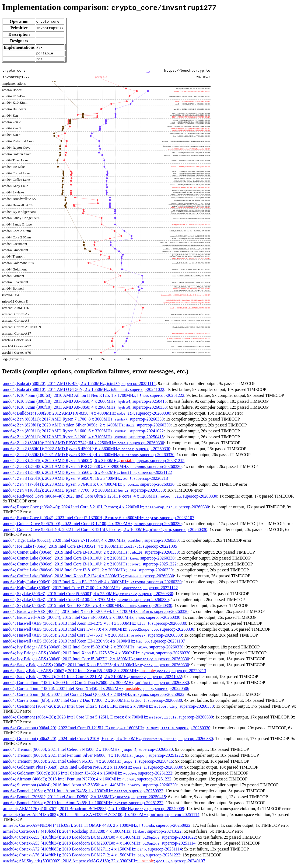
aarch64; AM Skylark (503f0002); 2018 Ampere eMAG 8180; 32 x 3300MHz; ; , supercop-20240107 (104, 862)
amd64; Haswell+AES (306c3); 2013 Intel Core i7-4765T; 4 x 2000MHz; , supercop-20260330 (92, 637)
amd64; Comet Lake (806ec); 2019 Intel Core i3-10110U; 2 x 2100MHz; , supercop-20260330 (91, 554)
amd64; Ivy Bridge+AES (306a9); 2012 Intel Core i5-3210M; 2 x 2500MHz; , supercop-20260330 (93, 649)
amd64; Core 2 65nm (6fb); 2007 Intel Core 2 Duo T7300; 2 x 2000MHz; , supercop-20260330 (92, 702)
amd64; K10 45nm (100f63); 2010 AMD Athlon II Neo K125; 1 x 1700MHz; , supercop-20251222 (94, 397)
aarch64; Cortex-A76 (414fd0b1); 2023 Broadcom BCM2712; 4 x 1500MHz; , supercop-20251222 (92, 857)
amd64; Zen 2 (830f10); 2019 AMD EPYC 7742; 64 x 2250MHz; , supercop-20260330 (84, 444)
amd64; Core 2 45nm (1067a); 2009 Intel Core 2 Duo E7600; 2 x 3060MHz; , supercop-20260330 (96, 684)
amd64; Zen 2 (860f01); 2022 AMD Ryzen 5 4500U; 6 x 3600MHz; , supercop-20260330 (87, 450)
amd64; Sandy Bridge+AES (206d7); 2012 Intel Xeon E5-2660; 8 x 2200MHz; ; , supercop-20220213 (104, 672)
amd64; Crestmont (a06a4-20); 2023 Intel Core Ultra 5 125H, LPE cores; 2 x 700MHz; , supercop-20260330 (108, 708)
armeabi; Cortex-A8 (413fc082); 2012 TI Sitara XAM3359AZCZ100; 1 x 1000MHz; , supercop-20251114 (101, 816)
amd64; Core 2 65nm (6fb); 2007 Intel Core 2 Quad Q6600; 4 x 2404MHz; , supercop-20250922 (94, 696)
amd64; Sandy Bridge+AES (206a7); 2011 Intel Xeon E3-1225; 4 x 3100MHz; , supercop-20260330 (96, 666)
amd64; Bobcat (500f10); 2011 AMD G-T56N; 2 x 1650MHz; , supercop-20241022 (84, 391)
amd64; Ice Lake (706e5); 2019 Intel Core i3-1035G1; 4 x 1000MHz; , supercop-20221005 (90, 548)
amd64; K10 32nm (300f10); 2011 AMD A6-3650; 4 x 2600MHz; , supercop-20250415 (85, 403)
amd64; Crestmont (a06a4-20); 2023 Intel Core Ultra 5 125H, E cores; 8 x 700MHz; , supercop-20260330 (108, 719)
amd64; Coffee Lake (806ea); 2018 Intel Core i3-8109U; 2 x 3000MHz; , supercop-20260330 (88, 572)
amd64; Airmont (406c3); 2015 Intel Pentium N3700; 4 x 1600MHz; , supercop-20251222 (87, 781)
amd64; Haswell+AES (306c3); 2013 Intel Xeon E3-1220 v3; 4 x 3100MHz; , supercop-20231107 (94, 643)
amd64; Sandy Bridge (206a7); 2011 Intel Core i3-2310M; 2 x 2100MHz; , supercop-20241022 (92, 678)
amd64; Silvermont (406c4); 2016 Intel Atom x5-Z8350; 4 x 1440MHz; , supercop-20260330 (90, 787)
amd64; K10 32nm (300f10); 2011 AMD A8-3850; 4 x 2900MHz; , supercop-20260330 (85, 409)
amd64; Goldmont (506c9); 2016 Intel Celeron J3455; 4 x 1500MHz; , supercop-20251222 (88, 775)
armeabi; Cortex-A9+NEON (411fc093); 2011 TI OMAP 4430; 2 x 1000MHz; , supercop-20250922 (97, 827)
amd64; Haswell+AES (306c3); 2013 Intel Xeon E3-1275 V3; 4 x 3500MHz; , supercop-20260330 (94, 625)
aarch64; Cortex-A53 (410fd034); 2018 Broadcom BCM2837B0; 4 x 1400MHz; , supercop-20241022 (99, 839)
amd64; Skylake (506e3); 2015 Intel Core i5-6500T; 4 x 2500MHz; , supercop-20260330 (88, 595)
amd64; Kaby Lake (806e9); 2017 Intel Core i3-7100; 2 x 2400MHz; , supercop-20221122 (90, 589)
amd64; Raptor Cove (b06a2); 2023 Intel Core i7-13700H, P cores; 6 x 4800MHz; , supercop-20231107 (99, 519)
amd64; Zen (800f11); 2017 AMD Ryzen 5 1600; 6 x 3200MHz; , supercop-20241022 (83, 433)
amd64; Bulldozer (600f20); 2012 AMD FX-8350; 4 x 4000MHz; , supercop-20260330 (87, 415)
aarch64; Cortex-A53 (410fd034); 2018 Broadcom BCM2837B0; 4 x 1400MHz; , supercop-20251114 (99, 845)
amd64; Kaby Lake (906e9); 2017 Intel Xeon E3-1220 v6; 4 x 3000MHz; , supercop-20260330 (92, 583)
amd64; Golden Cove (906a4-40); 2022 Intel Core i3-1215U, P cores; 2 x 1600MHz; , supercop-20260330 (105, 531)
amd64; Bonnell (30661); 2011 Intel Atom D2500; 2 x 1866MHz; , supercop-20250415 (84, 798)
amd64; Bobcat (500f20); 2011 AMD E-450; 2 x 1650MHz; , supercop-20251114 (79, 385)
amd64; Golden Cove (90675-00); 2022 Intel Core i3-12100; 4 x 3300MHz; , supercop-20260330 (92, 525)
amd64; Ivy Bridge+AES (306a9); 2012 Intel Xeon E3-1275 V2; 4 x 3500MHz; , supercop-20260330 (97, 655)
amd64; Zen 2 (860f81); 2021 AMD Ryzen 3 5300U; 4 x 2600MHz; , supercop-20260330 (89, 456)
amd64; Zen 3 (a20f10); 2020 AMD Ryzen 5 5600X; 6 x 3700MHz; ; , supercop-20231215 (94, 462)
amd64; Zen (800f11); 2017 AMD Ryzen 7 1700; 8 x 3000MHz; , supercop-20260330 (83, 421)
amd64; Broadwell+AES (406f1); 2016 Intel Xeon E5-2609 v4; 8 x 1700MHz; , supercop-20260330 (96, 613)
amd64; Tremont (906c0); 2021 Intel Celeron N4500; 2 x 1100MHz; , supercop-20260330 (88, 751)
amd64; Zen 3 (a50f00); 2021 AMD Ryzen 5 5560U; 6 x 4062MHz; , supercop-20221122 (87, 474)
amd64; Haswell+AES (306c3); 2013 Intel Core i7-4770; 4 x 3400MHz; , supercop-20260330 (99, 631)
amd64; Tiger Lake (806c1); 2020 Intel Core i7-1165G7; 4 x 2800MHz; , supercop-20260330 (91, 542)
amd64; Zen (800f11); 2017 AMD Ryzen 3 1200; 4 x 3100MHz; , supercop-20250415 (83, 438)
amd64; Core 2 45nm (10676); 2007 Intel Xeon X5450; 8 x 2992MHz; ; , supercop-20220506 (96, 690)
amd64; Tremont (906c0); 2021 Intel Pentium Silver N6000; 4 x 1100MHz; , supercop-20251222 (93, 757)
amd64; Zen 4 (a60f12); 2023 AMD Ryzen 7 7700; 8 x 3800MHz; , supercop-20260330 (84, 492)
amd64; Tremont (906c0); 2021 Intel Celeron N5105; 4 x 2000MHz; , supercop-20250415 (88, 763)
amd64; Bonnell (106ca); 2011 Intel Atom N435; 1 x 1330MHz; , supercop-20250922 (83, 792)
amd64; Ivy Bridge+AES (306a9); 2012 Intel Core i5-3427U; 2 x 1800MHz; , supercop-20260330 (96, 660)
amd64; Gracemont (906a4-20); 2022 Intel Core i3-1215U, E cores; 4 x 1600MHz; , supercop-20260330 (107, 729)
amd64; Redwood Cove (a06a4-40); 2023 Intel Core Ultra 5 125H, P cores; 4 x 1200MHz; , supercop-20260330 (110, 498)
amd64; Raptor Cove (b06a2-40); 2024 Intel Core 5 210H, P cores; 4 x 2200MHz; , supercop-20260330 (106, 508)
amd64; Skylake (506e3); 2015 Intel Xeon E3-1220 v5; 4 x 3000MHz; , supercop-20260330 (88, 607)
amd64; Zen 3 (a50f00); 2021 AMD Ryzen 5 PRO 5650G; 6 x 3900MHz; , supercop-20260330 (92, 468)
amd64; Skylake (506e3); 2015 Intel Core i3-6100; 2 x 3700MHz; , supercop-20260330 (86, 601)
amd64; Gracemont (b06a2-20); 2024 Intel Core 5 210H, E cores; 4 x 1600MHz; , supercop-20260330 (108, 740)
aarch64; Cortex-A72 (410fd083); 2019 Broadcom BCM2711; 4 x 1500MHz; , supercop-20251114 (92, 851)
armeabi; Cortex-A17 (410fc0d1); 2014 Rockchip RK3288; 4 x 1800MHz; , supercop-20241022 (92, 833)
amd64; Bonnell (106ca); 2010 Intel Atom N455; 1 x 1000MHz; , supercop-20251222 (83, 804)
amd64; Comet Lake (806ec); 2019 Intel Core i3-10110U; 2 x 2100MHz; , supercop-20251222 (90, 566)
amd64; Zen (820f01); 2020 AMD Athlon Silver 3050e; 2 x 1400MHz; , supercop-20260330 (87, 427)
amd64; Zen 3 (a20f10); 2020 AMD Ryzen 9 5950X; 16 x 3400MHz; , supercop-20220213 (85, 480)
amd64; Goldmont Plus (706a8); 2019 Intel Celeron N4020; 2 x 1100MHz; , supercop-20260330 (92, 769)
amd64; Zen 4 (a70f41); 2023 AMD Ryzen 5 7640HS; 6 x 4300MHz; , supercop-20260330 (89, 486)
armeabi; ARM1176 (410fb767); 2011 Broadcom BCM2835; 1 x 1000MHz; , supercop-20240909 (94, 810)
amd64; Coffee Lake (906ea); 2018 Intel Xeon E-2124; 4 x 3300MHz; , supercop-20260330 (88, 577)
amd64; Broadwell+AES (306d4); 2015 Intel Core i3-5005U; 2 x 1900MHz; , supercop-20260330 (92, 619)
